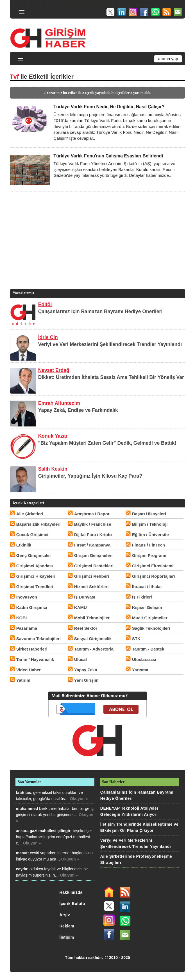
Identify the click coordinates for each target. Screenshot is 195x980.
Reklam (67, 926)
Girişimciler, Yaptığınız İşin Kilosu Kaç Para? (90, 476)
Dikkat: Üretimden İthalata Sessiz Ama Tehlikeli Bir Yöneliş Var (111, 377)
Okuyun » (79, 799)
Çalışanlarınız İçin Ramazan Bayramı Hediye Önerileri (100, 311)
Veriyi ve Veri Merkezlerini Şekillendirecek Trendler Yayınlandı (110, 344)
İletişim (67, 937)
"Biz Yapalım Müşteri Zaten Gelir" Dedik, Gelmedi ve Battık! (107, 443)
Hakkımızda (71, 892)
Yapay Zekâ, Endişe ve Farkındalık (78, 410)
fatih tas (24, 792)
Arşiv (65, 915)
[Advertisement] (97, 249)
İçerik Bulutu (72, 904)
